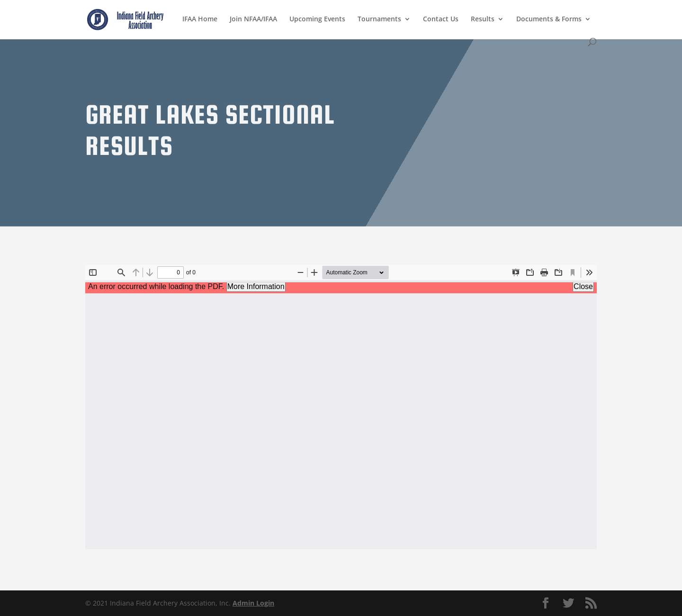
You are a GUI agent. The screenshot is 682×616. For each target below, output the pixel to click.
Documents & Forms (549, 19)
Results (483, 19)
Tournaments (379, 19)
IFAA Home (200, 19)
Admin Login (253, 603)
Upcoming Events (317, 19)
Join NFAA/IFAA (253, 19)
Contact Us (441, 19)
